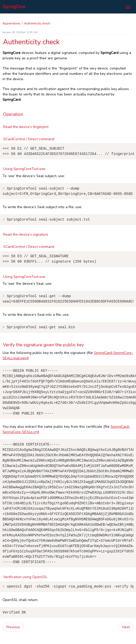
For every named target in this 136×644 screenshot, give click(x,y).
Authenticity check (37, 23)
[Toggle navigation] (128, 7)
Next (126, 634)
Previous (13, 634)
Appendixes (12, 23)
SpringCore (14, 7)
